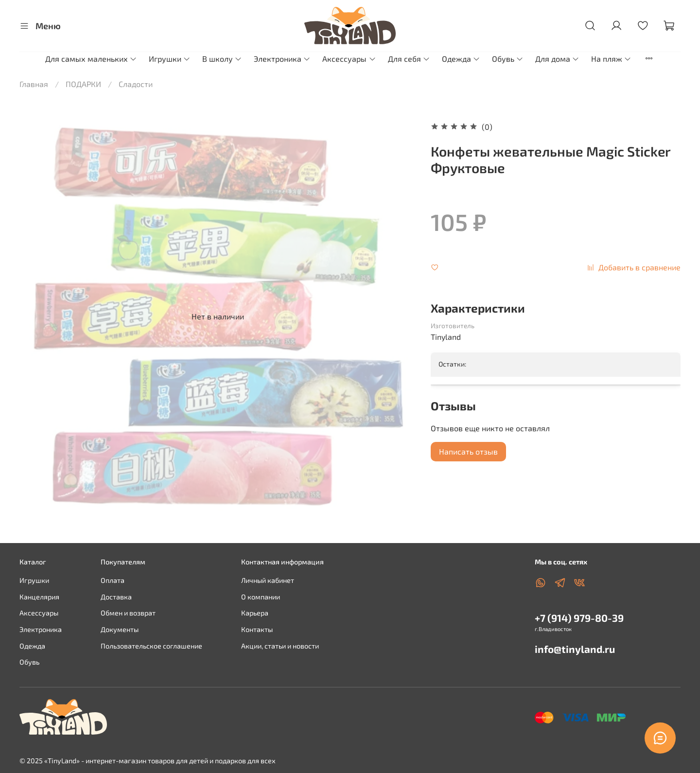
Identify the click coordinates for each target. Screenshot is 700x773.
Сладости (136, 84)
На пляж (611, 59)
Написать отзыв (468, 451)
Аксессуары (349, 59)
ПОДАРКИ (83, 84)
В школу (222, 59)
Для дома (557, 59)
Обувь (508, 59)
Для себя (409, 59)
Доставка (116, 597)
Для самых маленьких (91, 59)
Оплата (113, 580)
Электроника (282, 59)
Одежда (461, 59)
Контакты (257, 629)
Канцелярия (39, 597)
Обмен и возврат (128, 613)
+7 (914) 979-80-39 (579, 618)
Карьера (255, 613)
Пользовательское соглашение (151, 646)
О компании (261, 597)
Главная (34, 84)
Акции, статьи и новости (280, 646)
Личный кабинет (268, 580)
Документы (120, 629)
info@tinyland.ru (575, 649)
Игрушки (170, 59)
